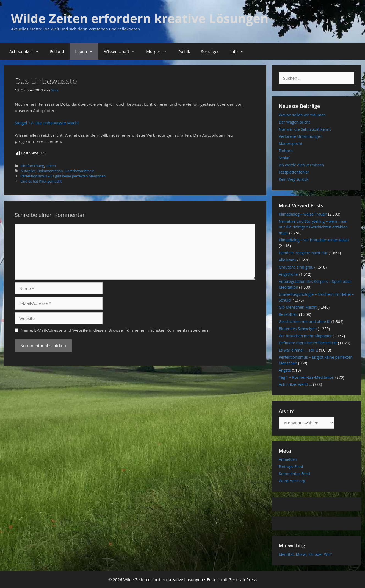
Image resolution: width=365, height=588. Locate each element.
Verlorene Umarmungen (300, 136)
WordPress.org (292, 481)
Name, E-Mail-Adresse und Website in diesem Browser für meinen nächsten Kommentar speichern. (116, 330)
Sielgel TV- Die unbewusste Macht (47, 123)
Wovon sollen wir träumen (302, 115)
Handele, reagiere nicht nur (303, 253)
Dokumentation (50, 171)
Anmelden (288, 459)
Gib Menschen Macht (298, 307)
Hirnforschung (32, 166)
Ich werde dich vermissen (301, 165)
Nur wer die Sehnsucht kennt (305, 129)
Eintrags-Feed (291, 466)
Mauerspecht (291, 143)
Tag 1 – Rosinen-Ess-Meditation (306, 377)
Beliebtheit (288, 314)
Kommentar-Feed (294, 474)
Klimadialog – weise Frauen (303, 214)
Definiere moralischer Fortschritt (308, 343)
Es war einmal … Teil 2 (298, 350)
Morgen (159, 51)
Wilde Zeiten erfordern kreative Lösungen (140, 18)
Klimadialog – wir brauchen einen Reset (314, 240)
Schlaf (284, 158)
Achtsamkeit (27, 51)
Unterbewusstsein (80, 171)
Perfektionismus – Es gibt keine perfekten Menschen (63, 176)
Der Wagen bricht (294, 122)
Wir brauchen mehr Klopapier (305, 336)
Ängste (285, 370)
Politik (184, 51)
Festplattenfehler (294, 172)
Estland (57, 51)
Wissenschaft (122, 51)
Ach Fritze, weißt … (295, 384)
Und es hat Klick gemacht (41, 181)
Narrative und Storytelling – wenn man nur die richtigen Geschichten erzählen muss (313, 227)
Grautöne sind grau (296, 267)
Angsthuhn (288, 274)
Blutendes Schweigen (298, 329)
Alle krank (287, 260)
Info (240, 51)
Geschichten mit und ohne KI (305, 321)
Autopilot (28, 171)
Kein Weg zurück (294, 179)
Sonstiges (210, 51)
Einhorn (286, 151)
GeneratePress (243, 579)
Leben (87, 51)
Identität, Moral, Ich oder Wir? (305, 554)
